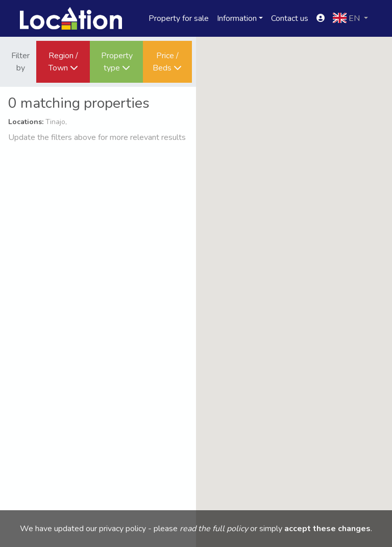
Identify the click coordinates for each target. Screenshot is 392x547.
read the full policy (214, 529)
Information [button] (237, 18)
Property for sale (179, 18)
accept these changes (327, 529)
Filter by (20, 62)
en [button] (347, 18)
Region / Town (63, 62)
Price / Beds (167, 62)
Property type (117, 62)
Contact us (290, 18)
